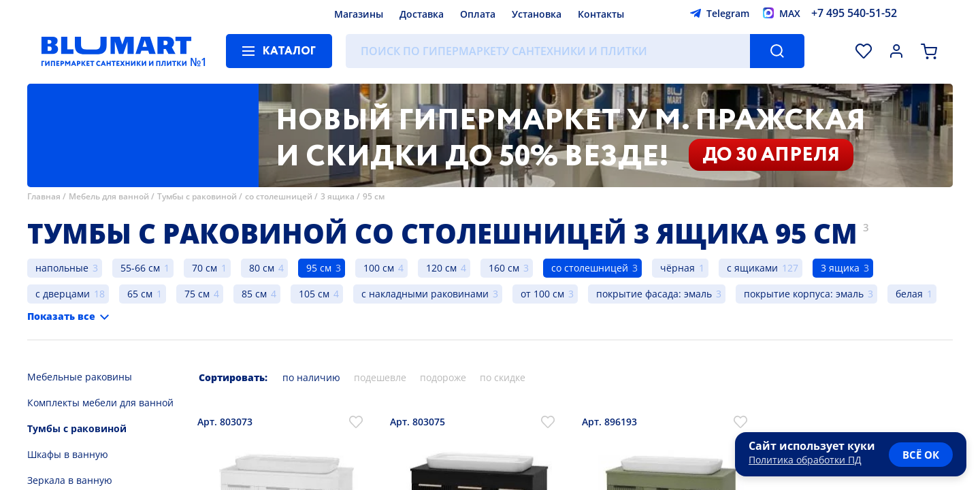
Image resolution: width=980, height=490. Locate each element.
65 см (140, 294)
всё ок (921, 455)
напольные (62, 268)
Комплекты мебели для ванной (100, 403)
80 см (262, 268)
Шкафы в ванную (68, 454)
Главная (44, 196)
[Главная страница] (116, 51)
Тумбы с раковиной (197, 196)
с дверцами (63, 294)
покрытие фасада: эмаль (654, 294)
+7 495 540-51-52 (854, 13)
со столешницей (279, 196)
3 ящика (338, 196)
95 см (374, 196)
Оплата (478, 14)
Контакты (601, 14)
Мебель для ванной (109, 196)
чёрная (677, 268)
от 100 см (542, 294)
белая (909, 294)
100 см (379, 268)
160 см (504, 268)
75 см (197, 294)
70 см (205, 268)
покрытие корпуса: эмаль (804, 294)
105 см (314, 294)
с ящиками (752, 268)
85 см (254, 294)
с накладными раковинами (425, 294)
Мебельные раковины (80, 377)
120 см (441, 268)
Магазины (359, 14)
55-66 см (140, 268)
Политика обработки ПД (805, 460)
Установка (537, 14)
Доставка (422, 14)
